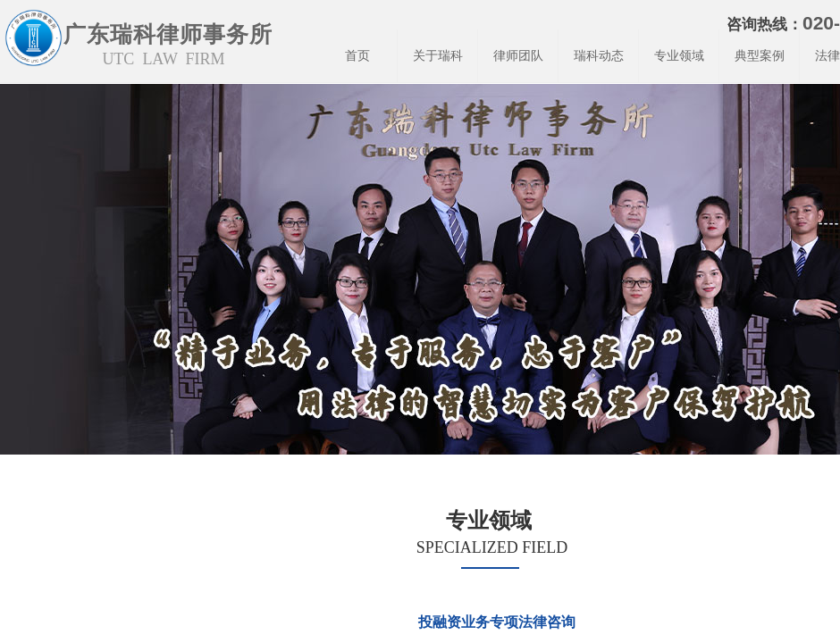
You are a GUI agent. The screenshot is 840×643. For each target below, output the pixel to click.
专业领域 (679, 56)
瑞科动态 (599, 56)
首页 (357, 56)
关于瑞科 (438, 56)
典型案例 (760, 56)
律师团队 (518, 56)
